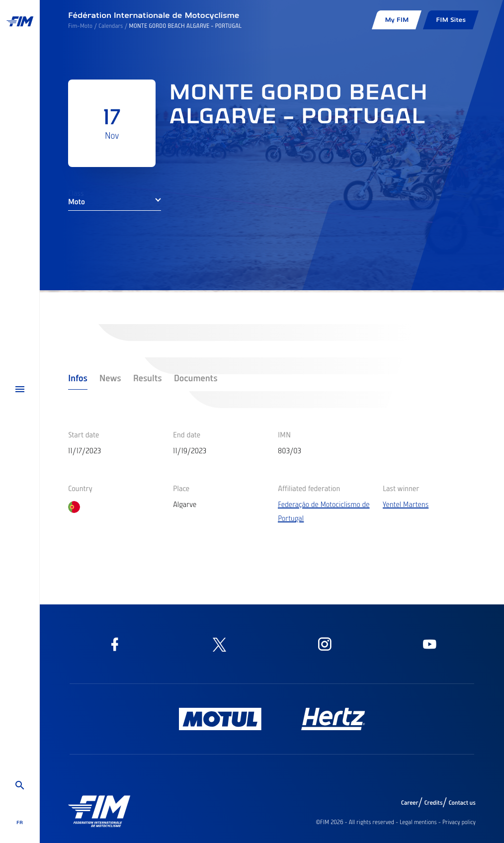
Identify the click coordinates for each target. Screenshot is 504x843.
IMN (284, 434)
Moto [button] (77, 201)
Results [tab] (148, 378)
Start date (84, 434)
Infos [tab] (78, 378)
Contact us (462, 803)
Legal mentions (418, 822)
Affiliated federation (309, 488)
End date (187, 434)
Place (181, 488)
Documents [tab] (196, 378)
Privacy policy (459, 822)
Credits (433, 803)
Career (410, 803)
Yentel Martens (406, 504)
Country (80, 488)
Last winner (401, 488)
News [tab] (110, 378)
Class (76, 193)
